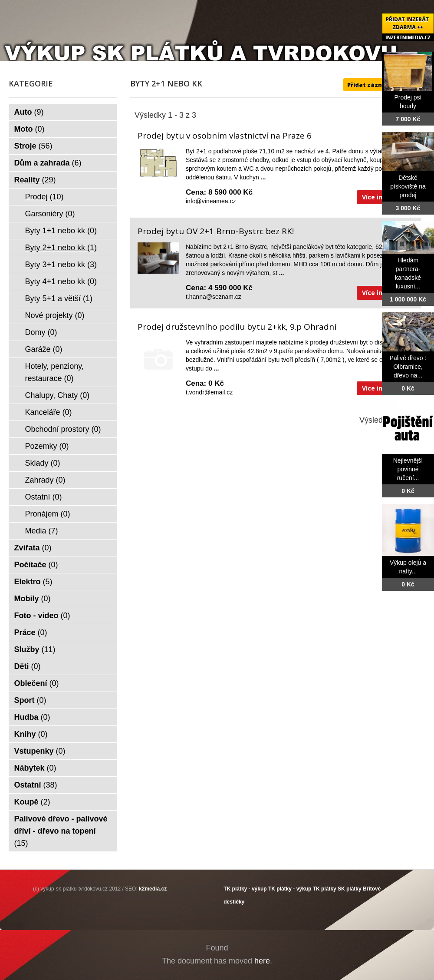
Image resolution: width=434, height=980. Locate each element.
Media (42, 531)
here (262, 961)
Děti (28, 666)
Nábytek (35, 768)
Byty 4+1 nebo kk (61, 281)
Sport (30, 700)
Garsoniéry (50, 214)
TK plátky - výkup (245, 889)
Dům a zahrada (48, 163)
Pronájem (48, 514)
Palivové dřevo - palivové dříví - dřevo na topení (61, 831)
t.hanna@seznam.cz (214, 297)
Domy (41, 332)
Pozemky (47, 446)
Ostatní (44, 497)
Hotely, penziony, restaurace (54, 372)
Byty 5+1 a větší (59, 298)
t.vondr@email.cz (209, 392)
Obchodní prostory (63, 429)
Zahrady (45, 480)
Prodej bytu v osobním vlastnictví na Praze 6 (225, 136)
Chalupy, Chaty (58, 395)
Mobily (33, 599)
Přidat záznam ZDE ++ (380, 85)
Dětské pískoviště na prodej (408, 186)
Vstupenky (40, 751)
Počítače (36, 565)
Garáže (44, 349)
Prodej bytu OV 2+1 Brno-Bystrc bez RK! (216, 231)
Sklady (43, 463)
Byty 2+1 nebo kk (61, 248)
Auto (29, 112)
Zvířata (33, 548)
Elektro (33, 582)
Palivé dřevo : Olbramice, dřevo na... (408, 367)
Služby (35, 649)
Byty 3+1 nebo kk (61, 265)
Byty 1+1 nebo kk (61, 231)
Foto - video (42, 616)
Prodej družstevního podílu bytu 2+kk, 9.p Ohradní (237, 327)
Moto (30, 129)
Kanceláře (49, 412)
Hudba (32, 717)
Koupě (32, 802)
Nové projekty (55, 315)
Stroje (33, 146)
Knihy (31, 734)
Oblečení (37, 683)
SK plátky (350, 889)
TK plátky (325, 889)
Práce (31, 632)
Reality (35, 180)
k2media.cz (153, 889)
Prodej (44, 197)
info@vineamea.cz (211, 201)
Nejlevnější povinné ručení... (408, 469)
